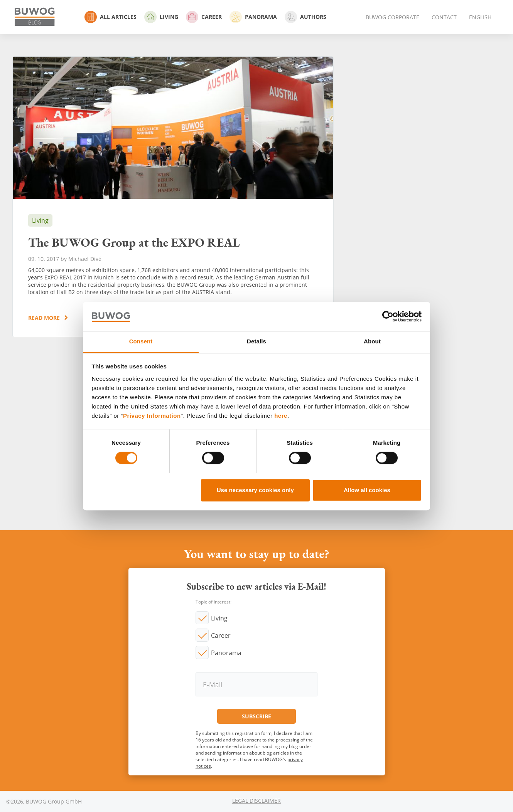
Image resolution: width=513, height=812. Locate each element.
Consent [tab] (141, 342)
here (281, 416)
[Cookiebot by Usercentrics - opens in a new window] (388, 316)
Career (204, 17)
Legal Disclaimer (256, 801)
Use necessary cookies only (255, 490)
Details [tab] (256, 342)
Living (161, 17)
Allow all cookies (367, 490)
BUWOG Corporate (392, 17)
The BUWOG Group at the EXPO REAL (173, 197)
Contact (444, 17)
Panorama (253, 17)
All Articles (111, 17)
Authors (305, 17)
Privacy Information (152, 416)
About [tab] (372, 342)
